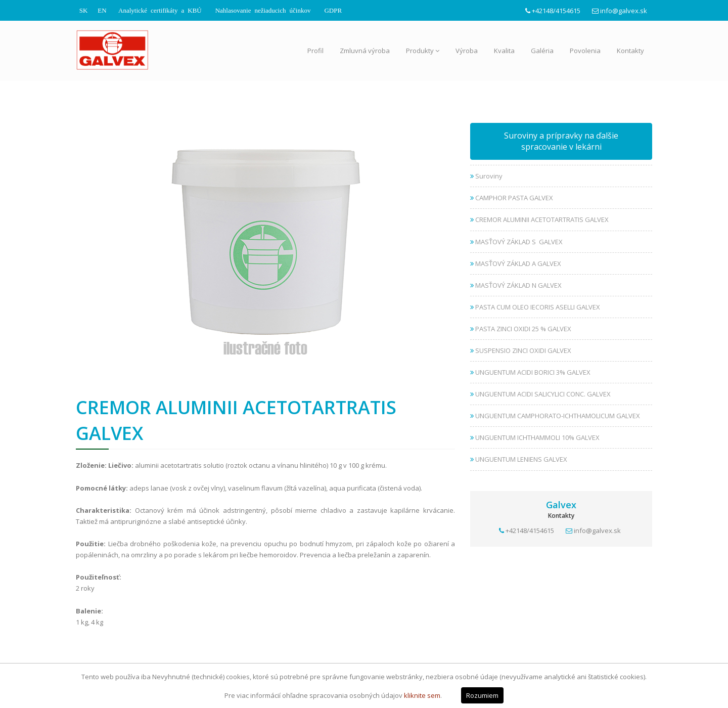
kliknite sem (422, 695)
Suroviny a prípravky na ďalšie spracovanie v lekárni (561, 141)
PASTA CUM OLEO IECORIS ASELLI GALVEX (535, 307)
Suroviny (486, 176)
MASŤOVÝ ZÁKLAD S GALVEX (516, 242)
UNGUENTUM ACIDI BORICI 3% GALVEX (530, 372)
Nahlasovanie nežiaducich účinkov (263, 10)
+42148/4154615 (556, 11)
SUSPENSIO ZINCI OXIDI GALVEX (521, 350)
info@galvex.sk (624, 11)
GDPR (333, 10)
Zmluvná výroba (365, 51)
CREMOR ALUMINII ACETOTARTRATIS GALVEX (539, 219)
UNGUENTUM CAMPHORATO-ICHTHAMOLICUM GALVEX (555, 416)
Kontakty (630, 51)
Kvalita (504, 51)
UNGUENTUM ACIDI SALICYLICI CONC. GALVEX (540, 394)
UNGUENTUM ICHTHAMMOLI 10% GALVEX (535, 437)
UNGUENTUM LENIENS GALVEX (519, 459)
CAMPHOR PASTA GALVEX (512, 198)
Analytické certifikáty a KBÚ (160, 10)
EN (102, 10)
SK (84, 10)
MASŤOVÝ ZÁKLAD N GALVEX (516, 285)
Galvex (561, 505)
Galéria (542, 51)
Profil (315, 51)
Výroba (467, 51)
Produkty (423, 51)
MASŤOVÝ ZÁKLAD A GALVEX (516, 263)
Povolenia (585, 51)
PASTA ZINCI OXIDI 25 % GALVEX (521, 329)
